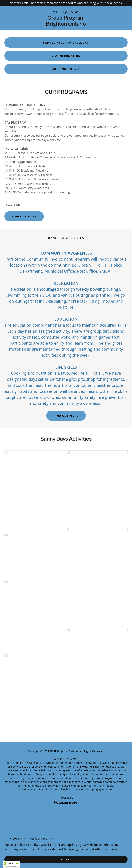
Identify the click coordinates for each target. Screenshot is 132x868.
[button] (14, 18)
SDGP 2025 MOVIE (66, 69)
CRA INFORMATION (66, 56)
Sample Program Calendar (66, 43)
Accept (66, 859)
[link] (66, 18)
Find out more (24, 216)
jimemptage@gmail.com (99, 789)
